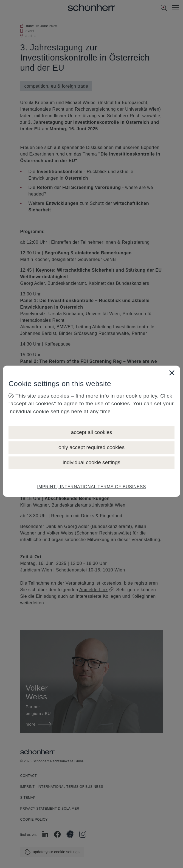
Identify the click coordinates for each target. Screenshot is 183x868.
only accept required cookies (91, 447)
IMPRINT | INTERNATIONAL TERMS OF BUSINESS (91, 487)
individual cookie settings (91, 462)
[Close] (172, 373)
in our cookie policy (134, 396)
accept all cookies (92, 432)
